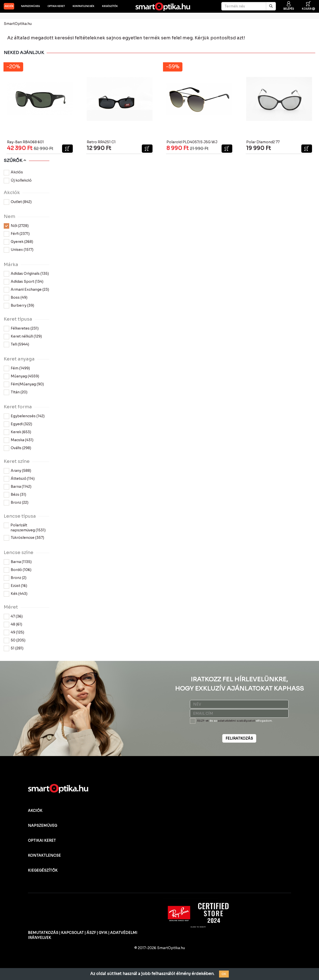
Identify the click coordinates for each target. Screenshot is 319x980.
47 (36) (13, 617)
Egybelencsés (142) (24, 416)
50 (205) (15, 640)
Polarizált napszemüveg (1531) (25, 527)
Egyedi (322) (18, 424)
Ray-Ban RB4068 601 (25, 142)
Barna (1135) (18, 562)
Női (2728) (16, 226)
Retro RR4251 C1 (101, 142)
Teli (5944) (16, 345)
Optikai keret (56, 6)
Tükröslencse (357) (24, 538)
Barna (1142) (18, 487)
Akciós (13, 173)
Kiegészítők (110, 6)
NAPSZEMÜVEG (42, 826)
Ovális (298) (17, 448)
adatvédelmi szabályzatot (237, 721)
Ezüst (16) (15, 586)
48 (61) (13, 625)
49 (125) (14, 632)
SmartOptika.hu (18, 24)
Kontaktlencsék (83, 6)
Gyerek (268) (18, 242)
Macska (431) (19, 440)
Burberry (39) (19, 306)
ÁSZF (91, 933)
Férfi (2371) (17, 234)
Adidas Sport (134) (24, 282)
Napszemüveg (30, 6)
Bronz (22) (16, 503)
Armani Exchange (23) (26, 290)
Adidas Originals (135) (26, 274)
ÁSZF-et (203, 721)
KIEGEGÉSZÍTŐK (43, 870)
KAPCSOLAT (72, 933)
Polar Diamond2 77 (263, 142)
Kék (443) (16, 594)
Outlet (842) (18, 202)
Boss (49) (16, 298)
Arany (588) (17, 471)
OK (224, 974)
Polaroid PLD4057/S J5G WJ (192, 142)
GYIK (103, 933)
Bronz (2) (15, 578)
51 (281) (14, 648)
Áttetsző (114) (19, 479)
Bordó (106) (18, 570)
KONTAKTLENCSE (44, 855)
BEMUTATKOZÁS (43, 933)
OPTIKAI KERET (42, 840)
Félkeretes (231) (21, 329)
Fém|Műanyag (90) (24, 384)
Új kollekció (18, 181)
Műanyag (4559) (21, 376)
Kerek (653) (17, 432)
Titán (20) (16, 392)
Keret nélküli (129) (23, 337)
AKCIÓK (9, 6)
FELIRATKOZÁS (239, 738)
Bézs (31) (15, 495)
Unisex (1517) (19, 250)
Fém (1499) (17, 368)
